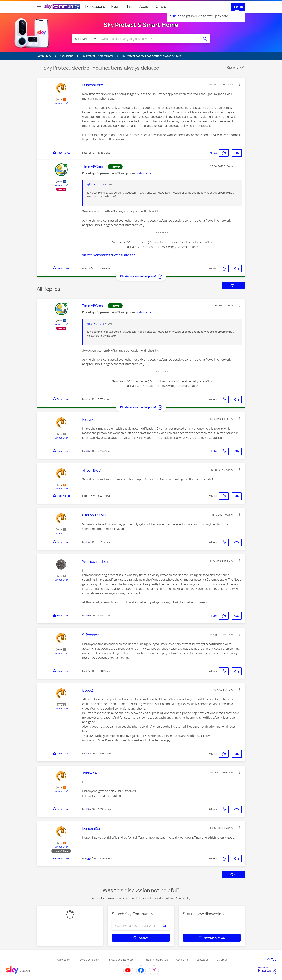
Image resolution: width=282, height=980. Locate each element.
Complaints (182, 960)
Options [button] (233, 68)
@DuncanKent (96, 185)
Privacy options (62, 960)
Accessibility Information (155, 960)
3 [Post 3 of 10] (88, 451)
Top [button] (274, 959)
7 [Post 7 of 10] (88, 671)
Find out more (144, 173)
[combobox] (149, 39)
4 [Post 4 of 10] (88, 496)
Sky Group (222, 960)
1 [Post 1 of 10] (88, 153)
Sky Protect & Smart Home (141, 25)
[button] (239, 84)
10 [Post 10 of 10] (89, 858)
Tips (130, 6)
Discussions (95, 6)
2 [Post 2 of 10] (88, 268)
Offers (161, 6)
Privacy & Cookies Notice (121, 960)
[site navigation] (39, 6)
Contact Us (202, 960)
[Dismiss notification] (241, 16)
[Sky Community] (62, 6)
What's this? (61, 103)
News (116, 6)
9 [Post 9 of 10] (88, 809)
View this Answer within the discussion (109, 255)
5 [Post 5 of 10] (88, 542)
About (145, 6)
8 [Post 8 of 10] (88, 754)
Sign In (238, 7)
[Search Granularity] (85, 39)
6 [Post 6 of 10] (88, 616)
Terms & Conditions (89, 960)
